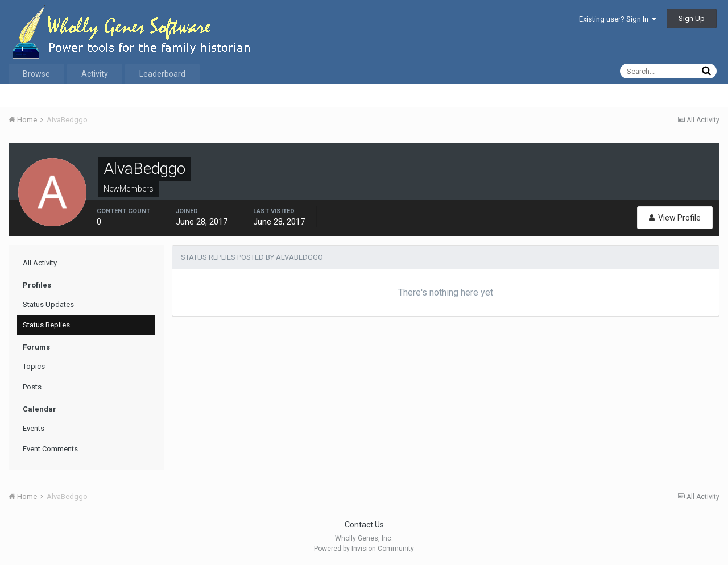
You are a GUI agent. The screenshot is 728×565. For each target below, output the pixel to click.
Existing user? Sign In (618, 19)
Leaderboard (162, 74)
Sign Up (692, 18)
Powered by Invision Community (364, 549)
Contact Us (364, 525)
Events (34, 428)
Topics (34, 366)
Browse (36, 74)
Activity (95, 74)
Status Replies (46, 325)
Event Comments (50, 449)
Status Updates (48, 304)
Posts (32, 387)
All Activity (40, 263)
